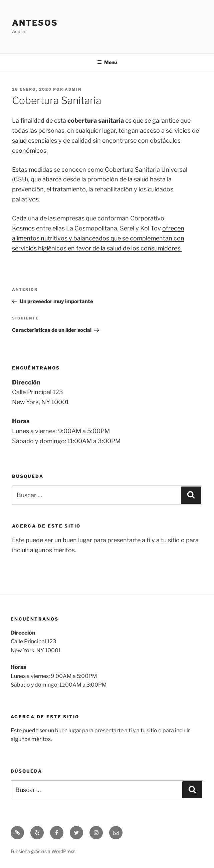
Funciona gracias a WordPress (43, 851)
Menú (107, 62)
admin (73, 89)
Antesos (35, 23)
